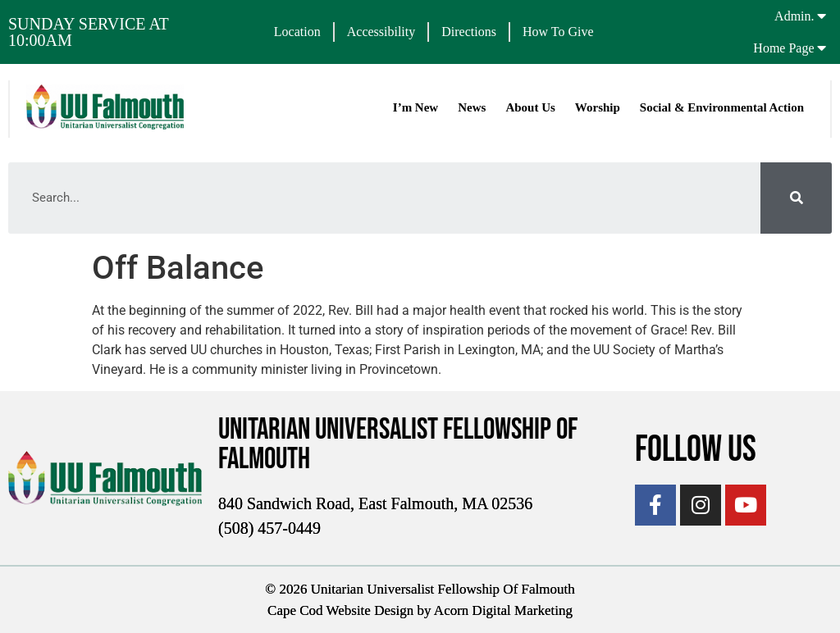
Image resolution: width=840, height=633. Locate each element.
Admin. (794, 16)
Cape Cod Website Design (340, 610)
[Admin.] (822, 16)
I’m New (415, 107)
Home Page (783, 48)
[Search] (796, 198)
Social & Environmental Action (722, 107)
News (472, 107)
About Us (530, 107)
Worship (598, 107)
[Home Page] (822, 48)
